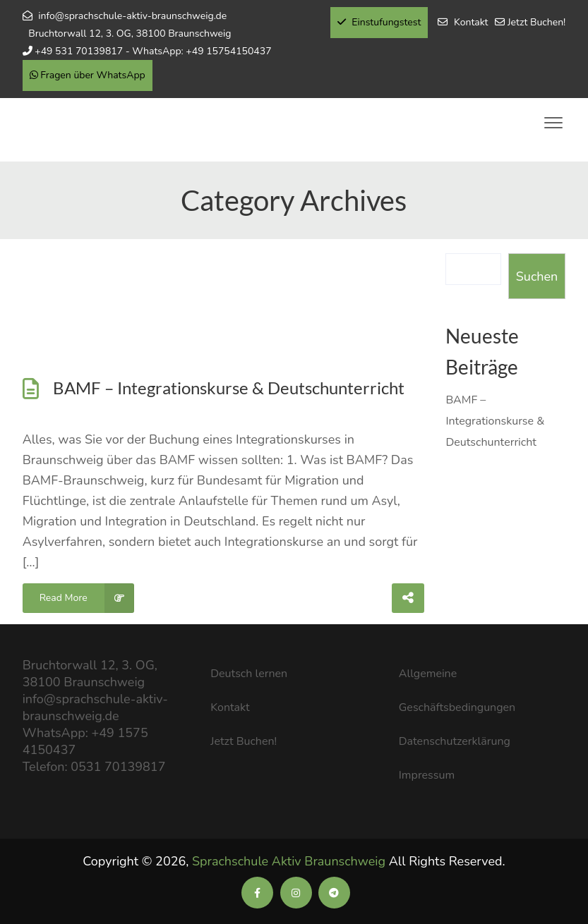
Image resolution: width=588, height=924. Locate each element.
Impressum (427, 775)
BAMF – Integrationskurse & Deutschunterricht (229, 388)
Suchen (537, 276)
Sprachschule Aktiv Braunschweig (289, 861)
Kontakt (471, 22)
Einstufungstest (379, 22)
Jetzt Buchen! (536, 22)
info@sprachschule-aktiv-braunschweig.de (132, 16)
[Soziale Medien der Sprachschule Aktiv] (257, 893)
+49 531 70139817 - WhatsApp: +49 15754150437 (153, 51)
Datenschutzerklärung (455, 741)
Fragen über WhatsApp (88, 75)
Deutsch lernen (249, 674)
